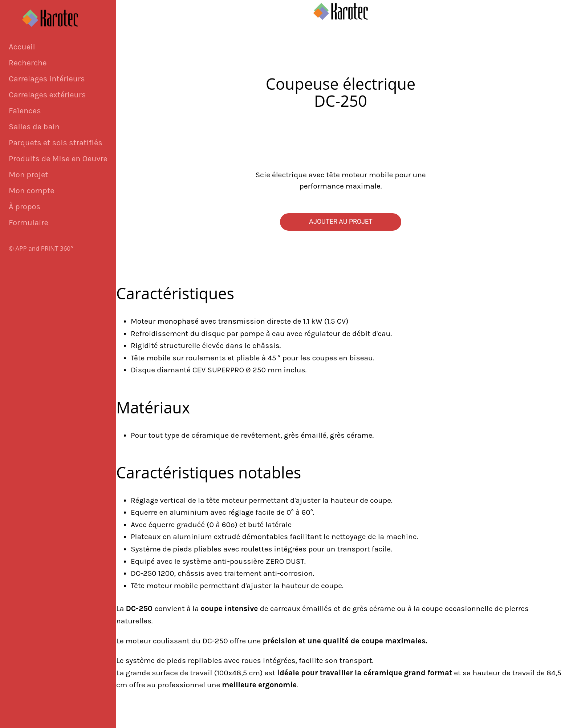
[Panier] (550, 12)
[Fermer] (131, 12)
